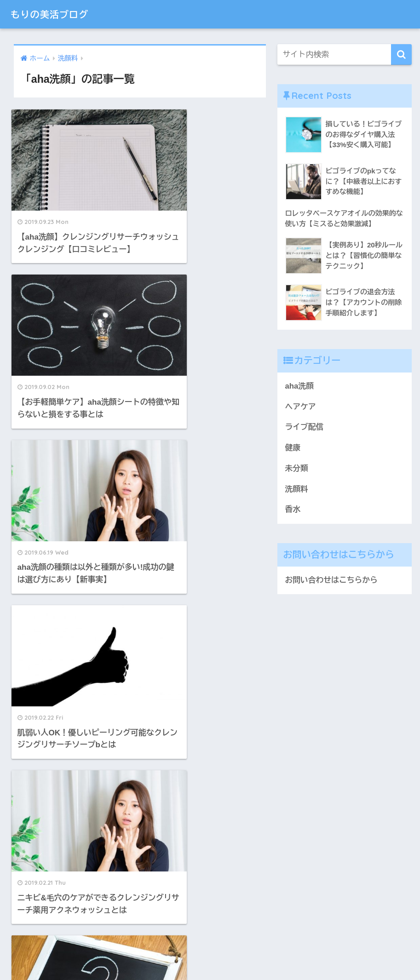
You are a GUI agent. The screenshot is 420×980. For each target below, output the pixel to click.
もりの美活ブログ (55, 14)
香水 (293, 509)
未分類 (297, 468)
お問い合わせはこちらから (331, 580)
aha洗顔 (299, 386)
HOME (210, 941)
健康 (293, 448)
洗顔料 (297, 489)
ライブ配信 (305, 427)
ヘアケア (301, 407)
